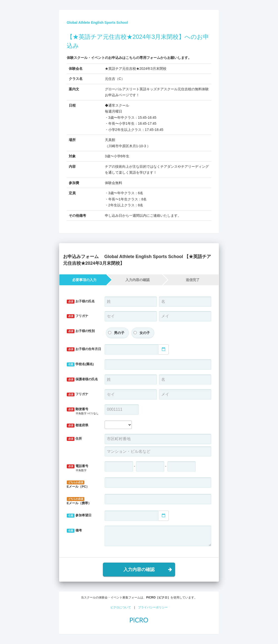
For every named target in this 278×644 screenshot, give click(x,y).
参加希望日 (79, 515)
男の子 (119, 333)
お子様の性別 (81, 331)
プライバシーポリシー (153, 607)
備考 (74, 531)
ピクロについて (121, 607)
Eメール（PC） (78, 485)
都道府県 (78, 425)
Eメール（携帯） (79, 501)
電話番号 (82, 468)
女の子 (145, 333)
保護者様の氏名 (82, 379)
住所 (74, 439)
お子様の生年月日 (84, 349)
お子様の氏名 (81, 301)
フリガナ (78, 316)
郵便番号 (83, 411)
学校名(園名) (80, 364)
